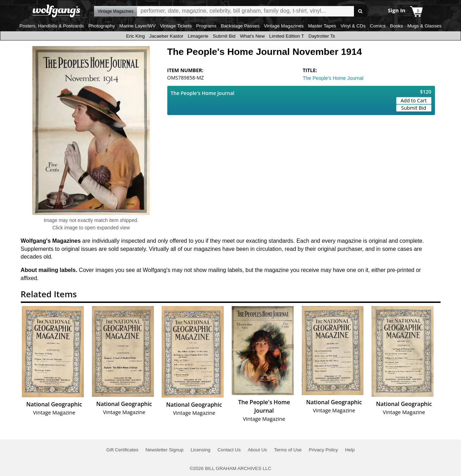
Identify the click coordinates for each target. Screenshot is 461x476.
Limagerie (198, 36)
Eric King (135, 36)
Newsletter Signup (164, 450)
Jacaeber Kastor (166, 36)
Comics (378, 26)
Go (360, 11)
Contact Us (229, 450)
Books (396, 26)
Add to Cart (414, 100)
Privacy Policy (323, 450)
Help (350, 450)
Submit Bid (224, 36)
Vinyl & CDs (353, 26)
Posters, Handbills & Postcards (52, 26)
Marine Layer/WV (138, 26)
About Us (257, 450)
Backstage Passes (240, 26)
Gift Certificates (122, 450)
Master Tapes (322, 26)
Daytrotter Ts (322, 36)
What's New (252, 36)
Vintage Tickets (176, 26)
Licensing (200, 450)
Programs (206, 26)
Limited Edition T (286, 36)
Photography (102, 26)
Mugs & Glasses (425, 26)
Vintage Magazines (284, 26)
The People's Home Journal (333, 78)
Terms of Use (288, 450)
